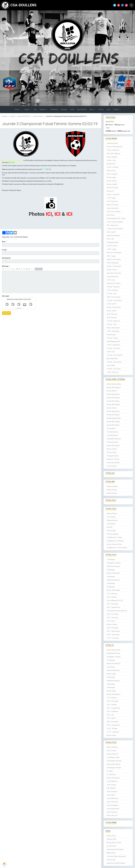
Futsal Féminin (38, 116)
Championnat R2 (112, 143)
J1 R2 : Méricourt (112, 781)
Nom (4, 242)
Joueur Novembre (113, 208)
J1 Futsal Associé (112, 432)
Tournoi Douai (111, 517)
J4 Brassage (111, 583)
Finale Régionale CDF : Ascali (116, 218)
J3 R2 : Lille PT (111, 232)
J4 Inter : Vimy (111, 160)
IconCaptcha (18, 308)
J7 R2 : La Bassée (112, 290)
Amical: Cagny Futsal (113, 650)
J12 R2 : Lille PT (112, 304)
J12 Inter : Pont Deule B (114, 300)
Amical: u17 (110, 191)
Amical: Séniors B (112, 754)
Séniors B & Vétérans (114, 764)
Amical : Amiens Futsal (114, 544)
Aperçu (39, 269)
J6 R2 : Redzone (112, 812)
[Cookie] (4, 864)
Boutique (64, 109)
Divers (92, 109)
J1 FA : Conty (111, 280)
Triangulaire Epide (112, 242)
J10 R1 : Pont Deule (113, 635)
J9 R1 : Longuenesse (113, 725)
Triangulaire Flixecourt (114, 439)
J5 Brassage (111, 587)
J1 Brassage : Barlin (113, 757)
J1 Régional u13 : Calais (114, 537)
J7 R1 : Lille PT (111, 718)
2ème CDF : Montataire (114, 253)
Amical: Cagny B (112, 157)
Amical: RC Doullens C (114, 387)
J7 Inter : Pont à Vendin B (115, 229)
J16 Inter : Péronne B (113, 348)
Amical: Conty (111, 171)
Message (5, 266)
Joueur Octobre (112, 181)
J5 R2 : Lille (110, 239)
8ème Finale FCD (112, 359)
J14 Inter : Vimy (112, 324)
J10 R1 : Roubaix (112, 728)
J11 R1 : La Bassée (113, 732)
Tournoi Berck (111, 428)
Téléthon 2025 (111, 839)
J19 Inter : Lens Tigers (114, 369)
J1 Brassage (111, 559)
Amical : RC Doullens (113, 573)
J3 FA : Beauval (112, 318)
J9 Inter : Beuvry (112, 270)
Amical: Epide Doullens (114, 384)
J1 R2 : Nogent (111, 198)
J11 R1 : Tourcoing (113, 638)
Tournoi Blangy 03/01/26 (115, 600)
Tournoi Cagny (111, 531)
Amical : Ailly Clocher (113, 328)
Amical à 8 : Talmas (113, 459)
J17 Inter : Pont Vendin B (115, 355)
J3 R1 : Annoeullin (112, 604)
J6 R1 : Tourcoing (112, 618)
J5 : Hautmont (111, 774)
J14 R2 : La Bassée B (113, 345)
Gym (35, 109)
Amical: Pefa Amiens (114, 664)
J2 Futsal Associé (112, 435)
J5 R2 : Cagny (111, 256)
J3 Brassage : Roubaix (114, 768)
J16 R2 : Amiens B (113, 372)
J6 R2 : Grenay (111, 751)
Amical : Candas (112, 624)
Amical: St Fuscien (113, 205)
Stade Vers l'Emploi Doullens (116, 863)
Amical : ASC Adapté (113, 590)
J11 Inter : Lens (112, 294)
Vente (72, 109)
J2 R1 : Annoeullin (112, 701)
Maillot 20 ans (111, 853)
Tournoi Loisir (111, 860)
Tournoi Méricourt (112, 798)
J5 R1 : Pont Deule (113, 614)
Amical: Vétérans (112, 747)
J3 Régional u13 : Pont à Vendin (117, 548)
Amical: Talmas (112, 408)
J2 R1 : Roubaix (112, 597)
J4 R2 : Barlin (111, 795)
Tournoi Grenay (112, 466)
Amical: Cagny (111, 177)
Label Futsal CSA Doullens (115, 849)
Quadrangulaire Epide (114, 418)
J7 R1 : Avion (111, 621)
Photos (101, 109)
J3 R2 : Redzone (112, 792)
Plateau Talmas (112, 490)
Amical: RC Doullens (113, 401)
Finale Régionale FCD (113, 341)
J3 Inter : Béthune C (113, 150)
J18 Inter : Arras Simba (114, 362)
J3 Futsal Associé (112, 442)
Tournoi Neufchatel (113, 809)
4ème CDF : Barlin (112, 188)
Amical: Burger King (113, 394)
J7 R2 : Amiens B (112, 201)
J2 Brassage (111, 570)
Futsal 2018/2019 (24, 116)
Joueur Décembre (113, 277)
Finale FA (110, 527)
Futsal (27, 109)
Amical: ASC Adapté (113, 405)
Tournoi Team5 (112, 452)
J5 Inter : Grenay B (113, 167)
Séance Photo (111, 836)
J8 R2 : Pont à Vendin (114, 297)
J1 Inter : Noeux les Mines (115, 222)
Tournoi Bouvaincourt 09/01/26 (117, 611)
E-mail (4, 250)
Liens (108, 109)
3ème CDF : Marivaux (113, 153)
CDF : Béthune (111, 788)
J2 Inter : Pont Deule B (114, 266)
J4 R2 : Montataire (113, 263)
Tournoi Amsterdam (113, 463)
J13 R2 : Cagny (111, 249)
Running (43, 109)
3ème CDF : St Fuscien (114, 273)
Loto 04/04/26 (111, 846)
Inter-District (111, 215)
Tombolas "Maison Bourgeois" (116, 856)
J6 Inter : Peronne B (113, 194)
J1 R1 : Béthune (112, 698)
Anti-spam (6, 296)
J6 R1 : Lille (110, 715)
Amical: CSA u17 (112, 391)
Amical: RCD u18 (112, 815)
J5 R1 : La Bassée (112, 711)
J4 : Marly (110, 771)
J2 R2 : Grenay (111, 785)
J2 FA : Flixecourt (112, 314)
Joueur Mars (111, 365)
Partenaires (54, 109)
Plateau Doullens (112, 486)
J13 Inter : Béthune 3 (113, 321)
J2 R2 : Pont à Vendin (114, 212)
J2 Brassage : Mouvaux (114, 761)
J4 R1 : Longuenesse (113, 708)
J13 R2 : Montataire (113, 331)
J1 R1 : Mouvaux (112, 594)
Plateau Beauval (112, 520)
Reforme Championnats (115, 147)
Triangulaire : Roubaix (114, 563)
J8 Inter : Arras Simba (114, 259)
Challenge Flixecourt (113, 580)
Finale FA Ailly (111, 335)
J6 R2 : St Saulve (112, 174)
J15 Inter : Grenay (112, 338)
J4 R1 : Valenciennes (113, 607)
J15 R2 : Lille (111, 352)
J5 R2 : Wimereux (112, 802)
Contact (116, 109)
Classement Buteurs (113, 236)
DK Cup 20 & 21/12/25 (114, 843)
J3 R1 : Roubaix (112, 705)
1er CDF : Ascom (112, 246)
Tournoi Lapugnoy (112, 805)
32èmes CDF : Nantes (114, 283)
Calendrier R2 (111, 164)
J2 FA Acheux (111, 524)
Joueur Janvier (112, 311)
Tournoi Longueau (113, 534)
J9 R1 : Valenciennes (113, 631)
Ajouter (6, 313)
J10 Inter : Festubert (113, 287)
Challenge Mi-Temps (113, 653)
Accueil (5, 116)
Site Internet (6, 258)
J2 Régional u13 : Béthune (115, 541)
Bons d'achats (82, 109)
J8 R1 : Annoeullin (112, 628)
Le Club (17, 109)
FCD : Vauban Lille (112, 225)
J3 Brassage (111, 577)
